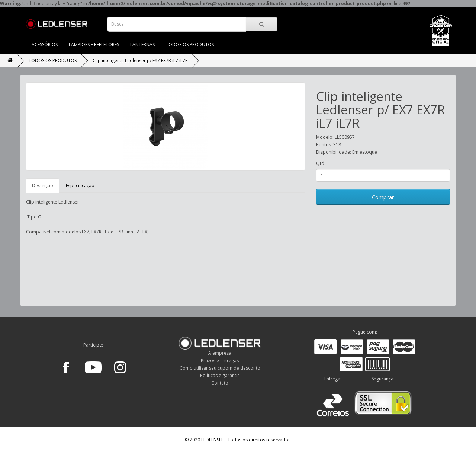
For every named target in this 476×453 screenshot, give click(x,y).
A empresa (220, 353)
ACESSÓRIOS (45, 44)
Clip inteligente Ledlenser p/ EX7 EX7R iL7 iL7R (140, 60)
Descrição (43, 186)
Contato (220, 383)
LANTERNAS (142, 44)
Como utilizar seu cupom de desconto (220, 368)
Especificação (80, 186)
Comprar (383, 197)
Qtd (320, 163)
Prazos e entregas (220, 361)
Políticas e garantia (220, 375)
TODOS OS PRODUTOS (190, 44)
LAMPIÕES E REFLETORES (94, 44)
